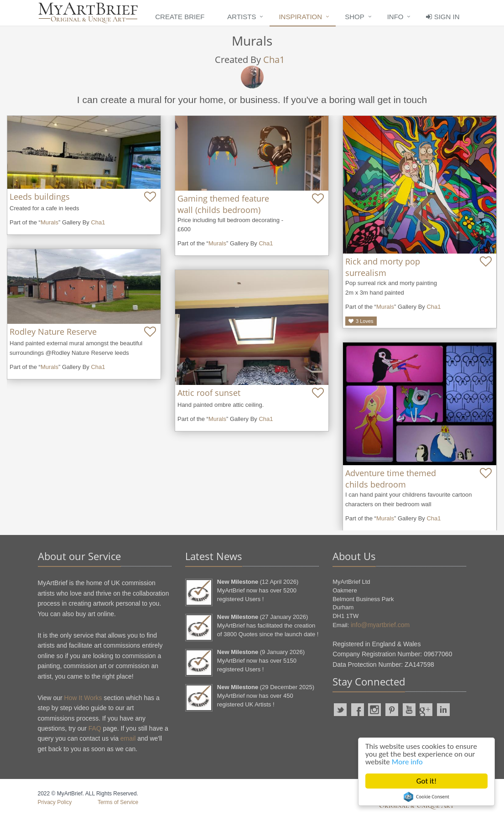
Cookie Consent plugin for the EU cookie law (426, 797)
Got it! (426, 781)
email (128, 738)
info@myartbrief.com (380, 625)
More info (407, 762)
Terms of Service (118, 802)
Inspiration (300, 17)
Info (395, 17)
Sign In (443, 17)
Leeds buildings (40, 197)
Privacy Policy (55, 802)
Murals (49, 222)
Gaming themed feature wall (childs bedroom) (223, 204)
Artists (242, 17)
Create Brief (180, 17)
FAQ (95, 728)
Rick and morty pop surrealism (383, 267)
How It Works (83, 698)
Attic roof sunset (209, 393)
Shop (355, 17)
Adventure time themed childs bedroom (391, 479)
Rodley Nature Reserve (53, 332)
